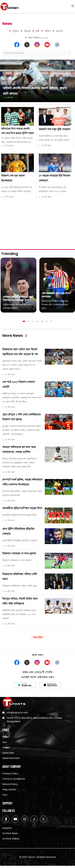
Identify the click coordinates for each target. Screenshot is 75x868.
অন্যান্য (60, 31)
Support (7, 828)
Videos (6, 747)
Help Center (9, 790)
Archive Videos (11, 839)
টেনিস (48, 31)
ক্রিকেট (27, 31)
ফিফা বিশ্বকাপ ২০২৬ (38, 38)
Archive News (10, 833)
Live (4, 742)
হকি (38, 31)
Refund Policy (10, 784)
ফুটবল (16, 31)
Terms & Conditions (14, 779)
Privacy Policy (10, 774)
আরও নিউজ (38, 637)
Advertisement (11, 758)
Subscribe (8, 753)
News (5, 737)
